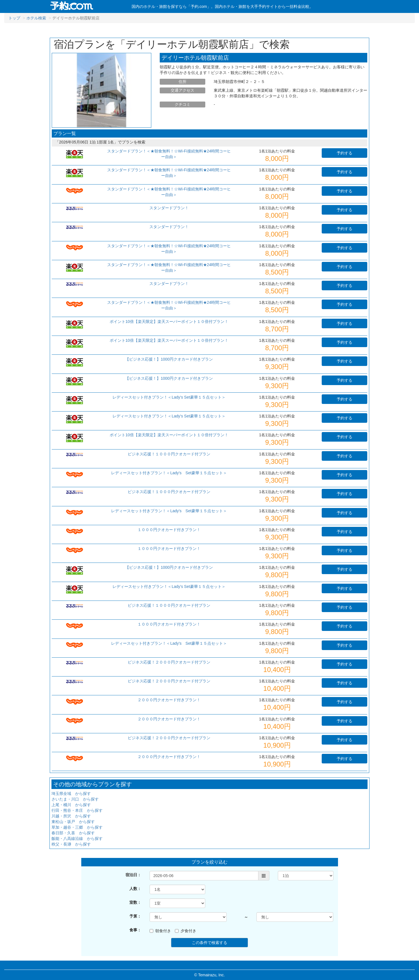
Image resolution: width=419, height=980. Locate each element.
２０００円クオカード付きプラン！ (169, 700)
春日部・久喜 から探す (73, 833)
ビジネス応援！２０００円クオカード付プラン (169, 662)
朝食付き (160, 931)
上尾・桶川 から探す (71, 805)
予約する (344, 153)
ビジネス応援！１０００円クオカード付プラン (169, 454)
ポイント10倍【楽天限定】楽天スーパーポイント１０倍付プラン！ (169, 322)
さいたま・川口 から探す (75, 799)
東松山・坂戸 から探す (73, 822)
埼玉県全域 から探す (71, 794)
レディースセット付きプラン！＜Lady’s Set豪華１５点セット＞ (169, 397)
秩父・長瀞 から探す (71, 844)
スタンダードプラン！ (169, 208)
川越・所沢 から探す (71, 816)
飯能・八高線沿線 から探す (77, 839)
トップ (14, 18)
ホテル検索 (36, 18)
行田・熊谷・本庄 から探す (77, 810)
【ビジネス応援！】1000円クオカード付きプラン (169, 359)
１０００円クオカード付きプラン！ (169, 530)
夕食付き (186, 931)
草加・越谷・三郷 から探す (77, 827)
